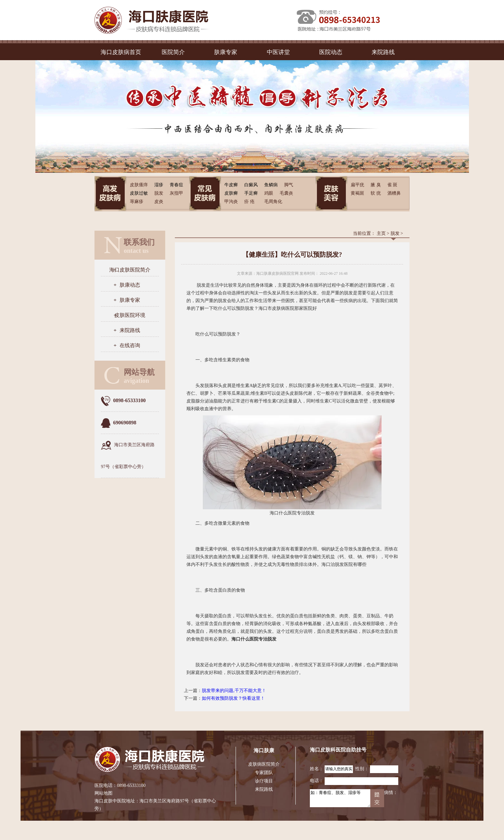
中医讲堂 (278, 52)
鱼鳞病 (271, 185)
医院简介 (173, 52)
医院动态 (331, 52)
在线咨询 (130, 345)
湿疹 (159, 185)
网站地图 (104, 793)
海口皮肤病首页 (121, 52)
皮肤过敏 (139, 193)
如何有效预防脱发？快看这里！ (233, 698)
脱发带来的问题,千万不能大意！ (234, 691)
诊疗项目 (264, 781)
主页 (381, 233)
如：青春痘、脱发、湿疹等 (340, 798)
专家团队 (264, 773)
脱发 (395, 233)
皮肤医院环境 (130, 315)
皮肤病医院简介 (264, 764)
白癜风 (251, 185)
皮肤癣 (231, 193)
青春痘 (176, 185)
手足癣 (251, 193)
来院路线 (383, 52)
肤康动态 (130, 285)
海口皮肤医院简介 (130, 270)
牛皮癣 (231, 185)
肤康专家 (226, 52)
